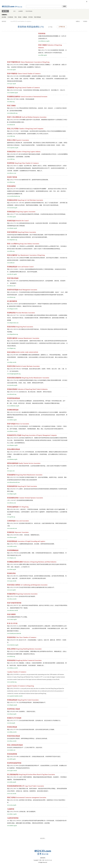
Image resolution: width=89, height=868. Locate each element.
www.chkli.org (11, 159)
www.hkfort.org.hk (12, 420)
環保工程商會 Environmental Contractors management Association (27, 797)
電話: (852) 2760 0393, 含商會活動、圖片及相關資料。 (22, 812)
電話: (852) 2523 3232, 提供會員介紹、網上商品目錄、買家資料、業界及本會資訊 (29, 392)
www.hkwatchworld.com (13, 482)
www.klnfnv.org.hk (12, 826)
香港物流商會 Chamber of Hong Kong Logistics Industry (24, 152)
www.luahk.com (11, 750)
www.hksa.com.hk (12, 741)
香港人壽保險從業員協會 (15, 745)
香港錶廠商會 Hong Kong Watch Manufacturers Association (25, 475)
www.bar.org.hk (11, 723)
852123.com (49, 860)
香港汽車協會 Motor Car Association (18, 424)
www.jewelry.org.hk (12, 385)
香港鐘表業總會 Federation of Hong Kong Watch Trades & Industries (27, 389)
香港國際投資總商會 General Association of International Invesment (27, 97)
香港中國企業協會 (13, 278)
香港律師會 (42, 33)
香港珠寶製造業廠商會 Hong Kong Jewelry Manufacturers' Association (28, 378)
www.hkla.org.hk (11, 217)
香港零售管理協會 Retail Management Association (22, 290)
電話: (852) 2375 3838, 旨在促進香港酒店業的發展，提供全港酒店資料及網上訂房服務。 (31, 730)
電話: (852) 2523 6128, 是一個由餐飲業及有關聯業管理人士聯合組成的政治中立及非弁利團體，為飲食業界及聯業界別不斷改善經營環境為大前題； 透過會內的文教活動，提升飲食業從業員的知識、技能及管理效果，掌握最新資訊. (37, 415)
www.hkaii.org (11, 102)
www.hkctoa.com (11, 503)
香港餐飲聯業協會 (13, 410)
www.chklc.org (11, 136)
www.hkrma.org (11, 297)
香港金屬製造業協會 (14, 449)
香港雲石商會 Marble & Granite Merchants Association (23, 366)
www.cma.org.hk (11, 70)
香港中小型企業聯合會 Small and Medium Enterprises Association (27, 117)
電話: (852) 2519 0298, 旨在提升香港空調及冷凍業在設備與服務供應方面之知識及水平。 (31, 587)
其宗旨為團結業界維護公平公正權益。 (18, 617)
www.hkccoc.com (12, 173)
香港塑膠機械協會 (13, 550)
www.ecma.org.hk (12, 805)
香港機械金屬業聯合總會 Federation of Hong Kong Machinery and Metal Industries (32, 562)
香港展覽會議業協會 (14, 398)
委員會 (20, 17)
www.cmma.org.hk (12, 619)
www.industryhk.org (12, 113)
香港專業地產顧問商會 (14, 763)
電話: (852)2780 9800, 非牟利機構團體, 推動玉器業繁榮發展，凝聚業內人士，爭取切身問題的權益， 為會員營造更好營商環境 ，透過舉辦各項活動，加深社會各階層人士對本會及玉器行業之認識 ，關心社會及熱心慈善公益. (37, 357)
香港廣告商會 (11, 573)
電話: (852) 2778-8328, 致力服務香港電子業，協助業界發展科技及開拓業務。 (28, 180)
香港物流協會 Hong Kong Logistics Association (21, 212)
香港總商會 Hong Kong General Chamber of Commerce (23, 88)
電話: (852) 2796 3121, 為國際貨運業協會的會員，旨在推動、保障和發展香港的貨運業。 (31, 544)
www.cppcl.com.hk (12, 771)
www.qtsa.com (11, 471)
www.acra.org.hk (11, 590)
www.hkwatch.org (12, 394)
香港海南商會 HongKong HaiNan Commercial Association (24, 660)
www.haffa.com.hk (12, 546)
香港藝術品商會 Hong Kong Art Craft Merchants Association (25, 200)
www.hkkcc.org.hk (12, 814)
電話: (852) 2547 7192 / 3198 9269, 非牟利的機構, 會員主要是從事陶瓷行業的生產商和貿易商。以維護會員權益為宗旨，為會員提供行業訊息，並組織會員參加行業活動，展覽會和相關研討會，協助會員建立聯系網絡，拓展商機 (37, 318)
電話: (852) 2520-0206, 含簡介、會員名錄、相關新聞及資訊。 (24, 535)
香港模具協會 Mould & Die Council (18, 221)
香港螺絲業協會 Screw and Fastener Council (20, 267)
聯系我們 (43, 858)
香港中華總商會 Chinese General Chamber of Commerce (24, 74)
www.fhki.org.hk (42, 55)
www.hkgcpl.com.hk (12, 309)
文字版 (50, 27)
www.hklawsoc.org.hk (44, 41)
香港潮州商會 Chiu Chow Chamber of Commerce (22, 637)
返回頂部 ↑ (43, 838)
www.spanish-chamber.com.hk (15, 696)
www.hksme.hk (11, 125)
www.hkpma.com (12, 558)
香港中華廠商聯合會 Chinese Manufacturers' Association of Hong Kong (28, 62)
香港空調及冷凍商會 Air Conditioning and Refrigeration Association (27, 585)
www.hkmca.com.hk (12, 431)
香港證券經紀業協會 (14, 736)
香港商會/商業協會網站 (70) (31, 27)
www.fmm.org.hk (12, 569)
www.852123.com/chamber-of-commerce (21, 21)
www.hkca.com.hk (12, 599)
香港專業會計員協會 (14, 709)
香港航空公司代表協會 (14, 718)
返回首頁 (4, 21)
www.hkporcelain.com (13, 323)
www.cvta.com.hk (12, 794)
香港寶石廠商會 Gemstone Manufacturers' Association (23, 338)
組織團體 (21, 11)
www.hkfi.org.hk (11, 759)
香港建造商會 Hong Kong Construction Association (22, 594)
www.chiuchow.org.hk (13, 645)
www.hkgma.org (11, 348)
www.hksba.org (11, 656)
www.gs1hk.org (11, 517)
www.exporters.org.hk (13, 148)
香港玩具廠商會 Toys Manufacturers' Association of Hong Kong (26, 255)
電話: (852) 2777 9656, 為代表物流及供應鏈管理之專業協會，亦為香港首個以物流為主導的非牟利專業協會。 (37, 214)
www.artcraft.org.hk (12, 208)
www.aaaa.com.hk (12, 581)
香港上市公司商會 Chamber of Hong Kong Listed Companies (25, 129)
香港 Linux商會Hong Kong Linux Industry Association (23, 244)
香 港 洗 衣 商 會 (12, 623)
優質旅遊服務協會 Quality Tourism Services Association (24, 463)
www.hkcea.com (11, 286)
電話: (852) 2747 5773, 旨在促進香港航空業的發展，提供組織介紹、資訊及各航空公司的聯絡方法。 (34, 721)
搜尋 (65, 6)
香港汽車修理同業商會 (14, 603)
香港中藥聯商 (11, 614)
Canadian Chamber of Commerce (17, 672)
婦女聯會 (4, 17)
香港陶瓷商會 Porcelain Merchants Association (21, 313)
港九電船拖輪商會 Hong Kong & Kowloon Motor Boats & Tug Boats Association (31, 774)
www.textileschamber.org (13, 196)
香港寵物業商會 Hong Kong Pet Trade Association (22, 486)
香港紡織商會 (11, 186)
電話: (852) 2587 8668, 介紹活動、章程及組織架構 (21, 99)
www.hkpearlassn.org (13, 334)
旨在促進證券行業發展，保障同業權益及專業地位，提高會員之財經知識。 (28, 739)
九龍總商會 (11, 809)
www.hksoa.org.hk (12, 537)
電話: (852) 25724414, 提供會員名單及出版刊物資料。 (22, 596)
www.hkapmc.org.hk (12, 445)
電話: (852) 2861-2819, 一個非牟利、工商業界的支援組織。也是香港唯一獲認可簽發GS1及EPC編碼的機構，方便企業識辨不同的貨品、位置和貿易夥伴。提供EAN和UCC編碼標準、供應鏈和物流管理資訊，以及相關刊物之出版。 (37, 512)
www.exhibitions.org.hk (13, 406)
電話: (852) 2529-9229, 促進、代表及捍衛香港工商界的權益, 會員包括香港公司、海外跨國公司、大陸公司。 (37, 90)
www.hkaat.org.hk (12, 714)
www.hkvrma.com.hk (13, 610)
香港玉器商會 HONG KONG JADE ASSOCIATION (23, 352)
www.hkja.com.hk (12, 362)
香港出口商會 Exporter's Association (18, 140)
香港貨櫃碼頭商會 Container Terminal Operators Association (25, 498)
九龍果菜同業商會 (13, 818)
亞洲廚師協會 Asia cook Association (18, 521)
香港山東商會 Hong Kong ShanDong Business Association (24, 649)
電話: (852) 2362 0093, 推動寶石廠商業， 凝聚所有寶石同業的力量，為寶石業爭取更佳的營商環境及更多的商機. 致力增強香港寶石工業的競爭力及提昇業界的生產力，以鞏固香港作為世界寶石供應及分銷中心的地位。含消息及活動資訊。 (37, 343)
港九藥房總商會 (12, 301)
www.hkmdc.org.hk (12, 228)
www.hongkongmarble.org (14, 374)
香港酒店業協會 (12, 727)
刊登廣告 (85, 21)
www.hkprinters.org (12, 240)
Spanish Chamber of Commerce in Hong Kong (20, 686)
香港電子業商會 (12, 177)
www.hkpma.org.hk (12, 705)
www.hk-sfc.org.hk (12, 274)
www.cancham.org (12, 682)
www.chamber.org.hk (12, 93)
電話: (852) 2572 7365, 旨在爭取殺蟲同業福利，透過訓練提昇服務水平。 (27, 702)
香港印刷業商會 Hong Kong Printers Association (22, 232)
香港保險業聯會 (12, 754)
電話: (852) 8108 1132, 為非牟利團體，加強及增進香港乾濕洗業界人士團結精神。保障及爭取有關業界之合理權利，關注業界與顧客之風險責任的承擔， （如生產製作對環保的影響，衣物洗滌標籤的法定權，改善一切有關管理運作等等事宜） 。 (37, 628)
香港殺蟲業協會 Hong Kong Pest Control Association (23, 700)
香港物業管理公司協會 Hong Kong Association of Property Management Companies (32, 435)
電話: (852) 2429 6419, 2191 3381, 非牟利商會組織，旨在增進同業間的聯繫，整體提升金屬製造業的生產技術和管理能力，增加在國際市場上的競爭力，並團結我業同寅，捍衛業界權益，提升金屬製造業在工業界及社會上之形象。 (37, 454)
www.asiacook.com (12, 528)
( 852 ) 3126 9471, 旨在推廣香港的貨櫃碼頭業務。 (21, 500)
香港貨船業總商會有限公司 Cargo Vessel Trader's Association (25, 786)
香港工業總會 (11, 106)
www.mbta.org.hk (12, 782)
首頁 (14, 11)
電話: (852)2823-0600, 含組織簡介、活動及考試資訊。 (22, 711)
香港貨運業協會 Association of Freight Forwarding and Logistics (26, 541)
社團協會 (25, 17)
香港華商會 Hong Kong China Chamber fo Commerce (23, 163)
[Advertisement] (18, 45)
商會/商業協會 (29, 11)
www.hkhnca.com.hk (12, 668)
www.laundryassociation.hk (14, 633)
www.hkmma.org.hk (12, 459)
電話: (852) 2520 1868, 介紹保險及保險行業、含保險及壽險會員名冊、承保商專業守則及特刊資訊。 (34, 757)
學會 (16, 17)
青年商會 (31, 17)
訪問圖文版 (62, 27)
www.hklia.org (11, 251)
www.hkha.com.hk (12, 732)
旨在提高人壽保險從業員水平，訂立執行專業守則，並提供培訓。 (25, 748)
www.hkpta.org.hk (12, 494)
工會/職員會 (10, 17)
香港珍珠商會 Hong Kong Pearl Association (20, 327)
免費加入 (78, 21)
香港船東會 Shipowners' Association (18, 532)
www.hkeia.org (11, 182)
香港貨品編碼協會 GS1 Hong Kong (18, 507)
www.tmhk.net (11, 263)
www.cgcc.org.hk (11, 84)
